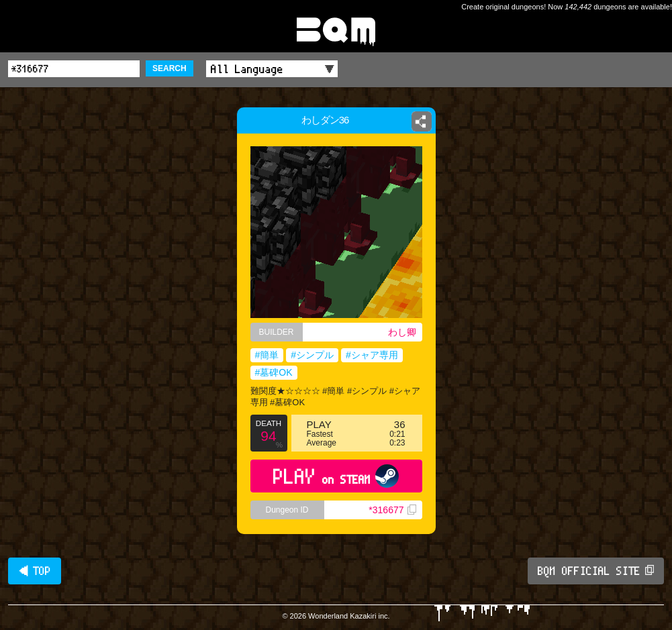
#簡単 (267, 355)
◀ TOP (35, 571)
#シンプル (312, 355)
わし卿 (402, 332)
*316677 (392, 510)
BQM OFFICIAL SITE (596, 571)
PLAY (336, 476)
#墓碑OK (274, 372)
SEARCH (170, 68)
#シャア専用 (372, 355)
